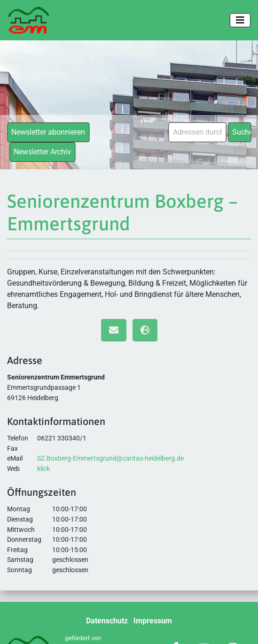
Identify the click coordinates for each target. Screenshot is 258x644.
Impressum (153, 621)
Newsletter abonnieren (48, 132)
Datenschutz (107, 621)
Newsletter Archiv (42, 152)
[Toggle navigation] (240, 20)
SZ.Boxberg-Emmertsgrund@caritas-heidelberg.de (110, 458)
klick (43, 469)
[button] (17, 627)
